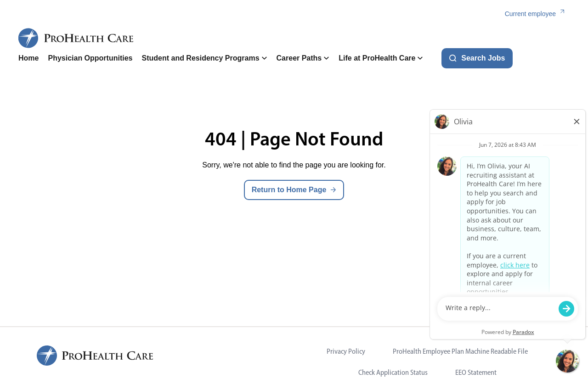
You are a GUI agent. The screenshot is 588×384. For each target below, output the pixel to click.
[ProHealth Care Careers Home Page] (76, 38)
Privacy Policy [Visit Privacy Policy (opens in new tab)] (346, 351)
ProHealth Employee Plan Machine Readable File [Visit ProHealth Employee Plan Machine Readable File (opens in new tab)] (460, 351)
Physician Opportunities (90, 58)
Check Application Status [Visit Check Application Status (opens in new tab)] (393, 372)
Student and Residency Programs (204, 58)
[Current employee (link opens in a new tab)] (537, 14)
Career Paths (303, 58)
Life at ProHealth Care (381, 58)
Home (28, 58)
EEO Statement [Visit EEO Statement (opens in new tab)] (476, 372)
